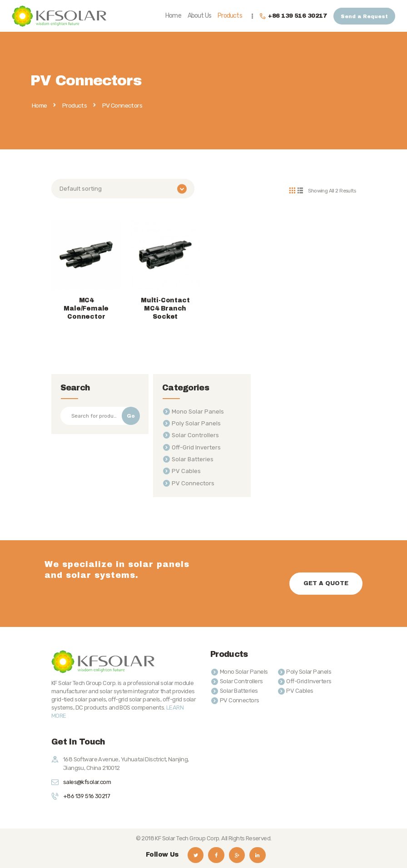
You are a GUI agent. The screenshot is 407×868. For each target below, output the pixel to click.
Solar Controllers (195, 434)
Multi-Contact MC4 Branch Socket (165, 307)
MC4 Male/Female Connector (86, 307)
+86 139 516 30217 (87, 795)
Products (74, 105)
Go (131, 414)
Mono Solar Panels (198, 410)
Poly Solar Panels (196, 422)
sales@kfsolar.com (87, 781)
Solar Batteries (193, 458)
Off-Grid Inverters (196, 446)
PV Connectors (193, 482)
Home (40, 106)
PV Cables (186, 470)
